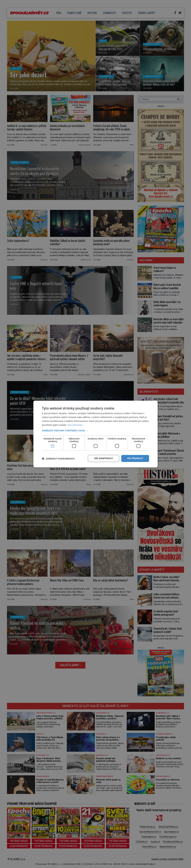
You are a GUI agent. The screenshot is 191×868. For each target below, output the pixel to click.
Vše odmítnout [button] (103, 458)
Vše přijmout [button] (135, 458)
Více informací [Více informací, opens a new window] (75, 425)
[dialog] (95, 434)
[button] (95, 430)
